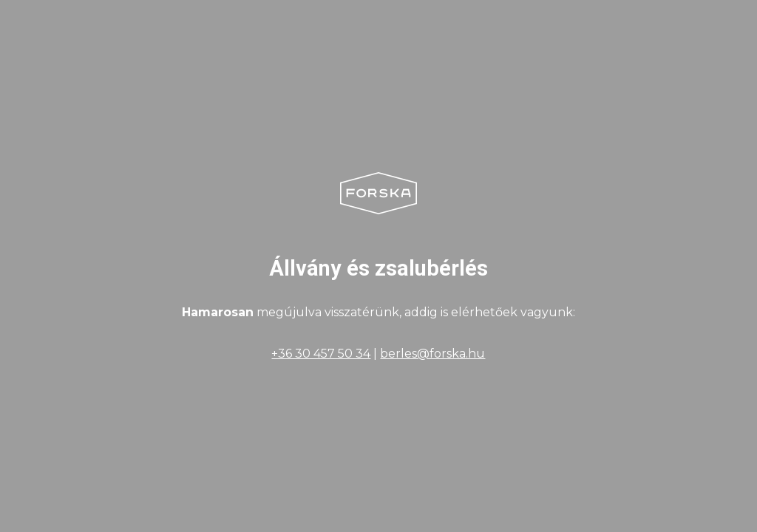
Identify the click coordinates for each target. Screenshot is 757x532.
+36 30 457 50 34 (321, 354)
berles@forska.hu (432, 354)
